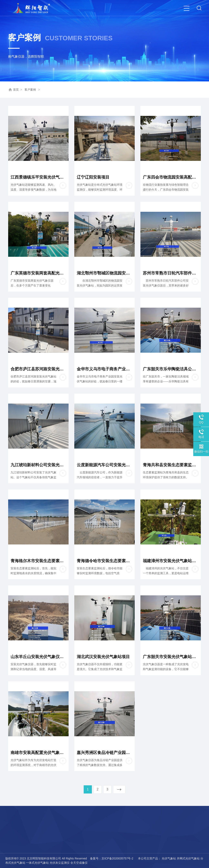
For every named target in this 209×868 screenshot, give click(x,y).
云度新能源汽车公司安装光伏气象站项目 (104, 465)
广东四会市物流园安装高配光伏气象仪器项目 (171, 177)
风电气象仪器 (49, 836)
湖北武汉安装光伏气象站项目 (103, 657)
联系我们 (18, 843)
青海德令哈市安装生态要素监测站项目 (104, 561)
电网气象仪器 (49, 843)
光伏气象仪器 (49, 829)
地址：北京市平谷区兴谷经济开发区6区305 (100, 843)
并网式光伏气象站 (188, 858)
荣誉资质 (18, 836)
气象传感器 (47, 850)
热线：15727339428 (84, 829)
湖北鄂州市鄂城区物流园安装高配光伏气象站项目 (104, 273)
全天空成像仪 (79, 863)
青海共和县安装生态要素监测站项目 (171, 465)
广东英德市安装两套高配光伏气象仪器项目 (38, 273)
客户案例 (30, 90)
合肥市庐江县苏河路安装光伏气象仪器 (38, 369)
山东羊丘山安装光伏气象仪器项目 (38, 657)
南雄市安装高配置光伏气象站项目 (38, 753)
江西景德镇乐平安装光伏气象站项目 (38, 177)
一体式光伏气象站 (37, 863)
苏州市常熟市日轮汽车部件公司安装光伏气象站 (171, 273)
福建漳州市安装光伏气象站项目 (171, 561)
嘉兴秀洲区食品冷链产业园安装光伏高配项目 (104, 753)
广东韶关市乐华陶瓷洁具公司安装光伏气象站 (171, 369)
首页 (16, 90)
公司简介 (18, 829)
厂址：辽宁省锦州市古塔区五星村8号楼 (97, 850)
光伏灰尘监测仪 (60, 863)
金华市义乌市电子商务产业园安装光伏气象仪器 (104, 369)
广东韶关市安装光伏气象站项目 (171, 657)
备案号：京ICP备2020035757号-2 (112, 858)
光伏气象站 (169, 858)
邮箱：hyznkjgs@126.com (88, 836)
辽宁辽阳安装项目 (93, 177)
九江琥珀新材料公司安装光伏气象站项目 (38, 465)
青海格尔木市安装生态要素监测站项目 (38, 561)
